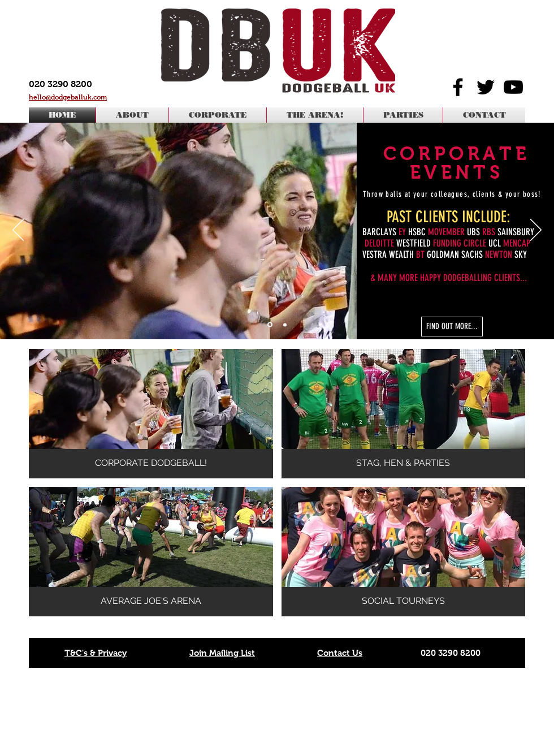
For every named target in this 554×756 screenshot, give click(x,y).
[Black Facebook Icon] (458, 87)
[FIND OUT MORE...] (452, 327)
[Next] (536, 231)
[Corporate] (270, 325)
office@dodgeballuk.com (462, 716)
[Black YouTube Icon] (513, 87)
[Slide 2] (285, 325)
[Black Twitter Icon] (486, 87)
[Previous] (18, 231)
